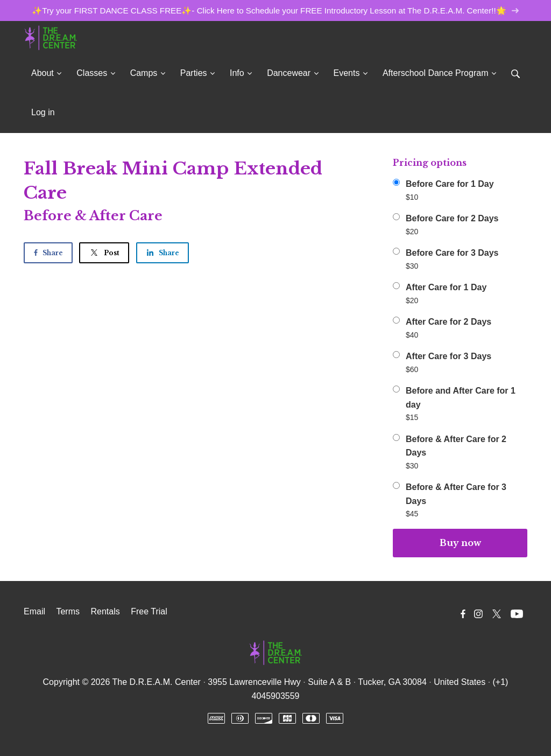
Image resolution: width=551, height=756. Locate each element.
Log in (43, 112)
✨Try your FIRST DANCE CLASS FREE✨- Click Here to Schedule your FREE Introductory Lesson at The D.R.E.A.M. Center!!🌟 (275, 10)
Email (34, 611)
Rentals (105, 611)
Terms (68, 611)
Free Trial (149, 611)
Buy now (460, 543)
